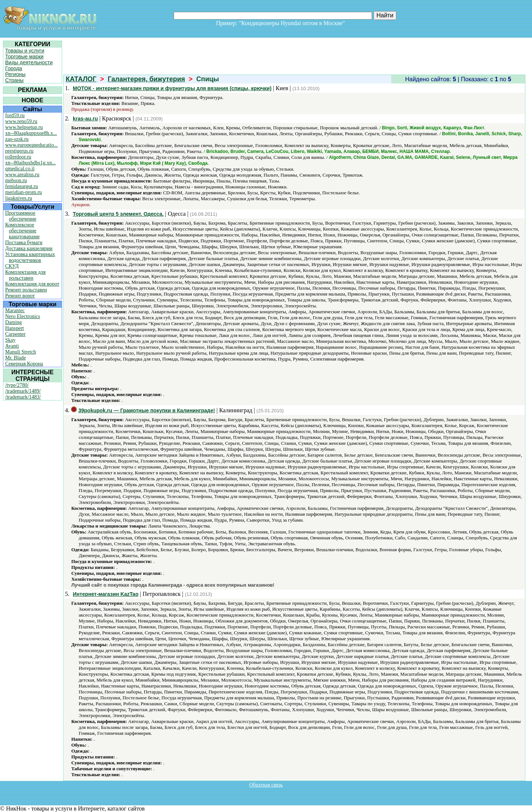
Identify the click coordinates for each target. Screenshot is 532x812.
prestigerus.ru (19, 151)
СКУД (12, 266)
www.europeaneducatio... (31, 145)
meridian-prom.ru (23, 192)
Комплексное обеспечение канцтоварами (22, 231)
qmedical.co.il (20, 169)
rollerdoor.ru (18, 157)
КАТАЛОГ (81, 79)
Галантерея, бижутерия (146, 79)
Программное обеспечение (21, 216)
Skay (10, 340)
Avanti (12, 346)
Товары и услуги (25, 51)
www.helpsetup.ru (24, 127)
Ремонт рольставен (26, 290)
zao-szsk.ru (17, 139)
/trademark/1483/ (23, 397)
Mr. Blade (16, 358)
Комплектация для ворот (32, 284)
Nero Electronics (23, 316)
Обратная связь (266, 785)
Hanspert (15, 328)
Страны (14, 80)
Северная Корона (24, 364)
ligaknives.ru (19, 198)
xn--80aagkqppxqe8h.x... (31, 133)
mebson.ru (16, 180)
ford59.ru (15, 115)
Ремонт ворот (20, 296)
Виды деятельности (29, 62)
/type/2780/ (17, 385)
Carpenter (15, 334)
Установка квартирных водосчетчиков (30, 257)
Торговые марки (24, 57)
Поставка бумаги (24, 243)
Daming (13, 322)
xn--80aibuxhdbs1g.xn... (30, 163)
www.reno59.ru (21, 121)
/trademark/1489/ (23, 391)
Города (14, 68)
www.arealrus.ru (22, 175)
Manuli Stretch (21, 352)
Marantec (15, 311)
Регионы (15, 74)
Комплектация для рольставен (25, 275)
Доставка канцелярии (29, 248)
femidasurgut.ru (22, 186)
